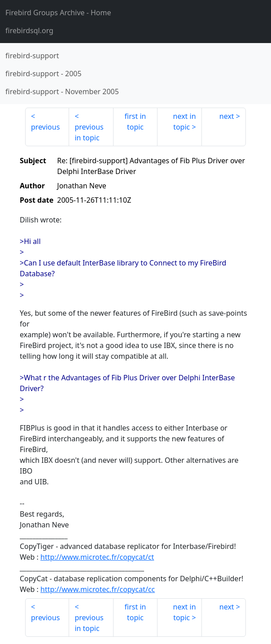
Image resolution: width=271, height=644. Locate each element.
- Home (58, 13)
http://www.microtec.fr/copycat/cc (98, 589)
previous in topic (89, 132)
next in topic (185, 122)
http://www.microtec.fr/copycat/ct (97, 557)
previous (45, 127)
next (227, 116)
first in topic (135, 122)
